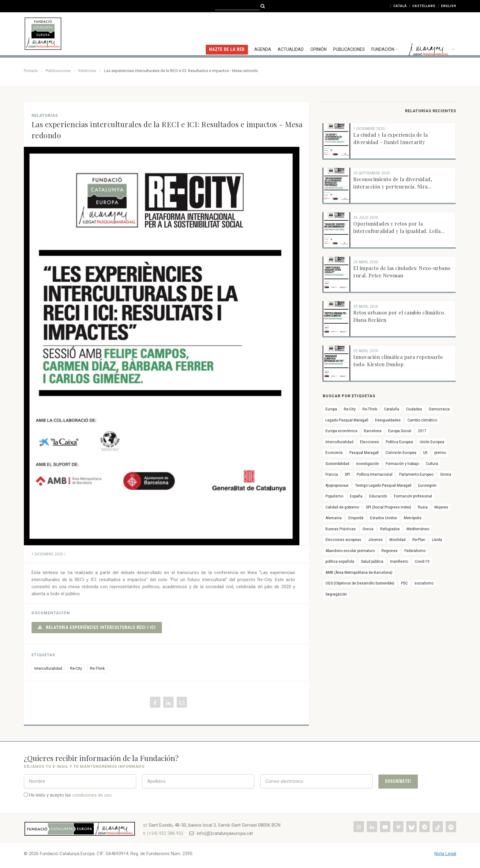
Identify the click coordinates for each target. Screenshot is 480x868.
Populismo (334, 496)
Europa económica (341, 431)
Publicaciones (350, 32)
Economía (334, 453)
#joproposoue (337, 485)
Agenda (265, 32)
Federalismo (415, 551)
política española (340, 562)
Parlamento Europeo (416, 474)
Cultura (432, 464)
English (449, 6)
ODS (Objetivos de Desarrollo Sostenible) (360, 583)
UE (425, 453)
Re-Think (97, 668)
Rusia (423, 507)
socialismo (424, 583)
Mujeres (441, 507)
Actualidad (292, 32)
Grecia (368, 529)
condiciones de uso (92, 795)
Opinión (320, 32)
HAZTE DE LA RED (229, 32)
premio (440, 453)
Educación (378, 496)
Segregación (336, 594)
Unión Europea (432, 442)
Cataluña (392, 409)
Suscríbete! (398, 781)
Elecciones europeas (343, 540)
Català (400, 6)
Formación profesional (413, 496)
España (356, 496)
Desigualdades (388, 420)
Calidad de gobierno (342, 507)
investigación (367, 464)
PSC (404, 583)
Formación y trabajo (402, 464)
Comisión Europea (401, 453)
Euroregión (427, 485)
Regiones (390, 551)
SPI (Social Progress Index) (388, 507)
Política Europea (399, 442)
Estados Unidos (384, 518)
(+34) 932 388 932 (165, 833)
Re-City (76, 668)
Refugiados (390, 529)
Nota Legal (445, 854)
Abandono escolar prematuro (350, 551)
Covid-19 (422, 562)
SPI (347, 474)
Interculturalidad (48, 668)
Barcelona (373, 431)
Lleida (437, 540)
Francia (332, 474)
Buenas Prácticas (341, 529)
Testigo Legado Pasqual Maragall (383, 485)
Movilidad (397, 540)
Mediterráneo (418, 529)
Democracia (439, 409)
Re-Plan (419, 540)
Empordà (356, 518)
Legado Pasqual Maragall (347, 420)
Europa (331, 409)
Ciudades (414, 409)
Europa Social (400, 431)
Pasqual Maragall (364, 453)
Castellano (424, 6)
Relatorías (87, 71)
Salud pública (372, 562)
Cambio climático (422, 420)
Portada (31, 71)
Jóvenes (375, 540)
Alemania (334, 518)
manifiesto (399, 562)
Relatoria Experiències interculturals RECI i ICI (97, 627)
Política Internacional (375, 474)
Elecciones (369, 442)
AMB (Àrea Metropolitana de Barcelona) (359, 573)
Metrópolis (413, 518)
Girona (446, 474)
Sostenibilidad (337, 464)
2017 (422, 431)
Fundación (386, 32)
